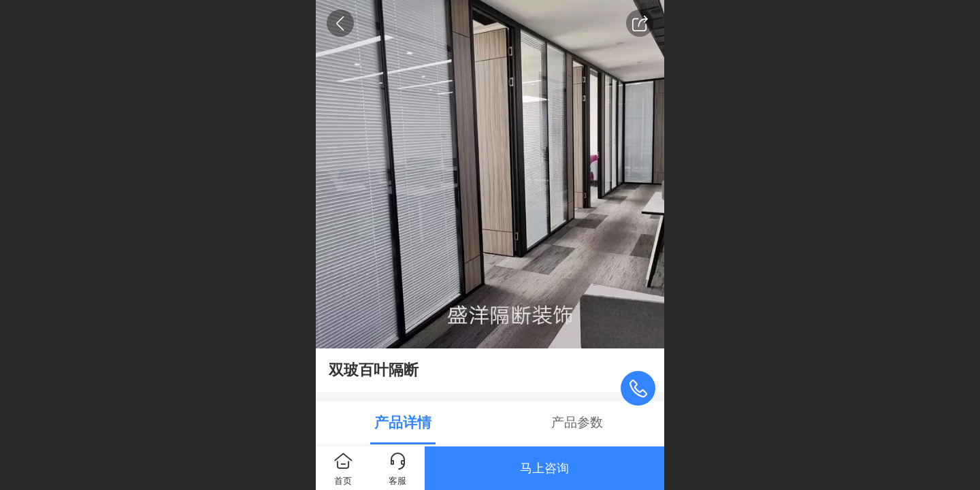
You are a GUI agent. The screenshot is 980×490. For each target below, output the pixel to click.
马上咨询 (544, 468)
